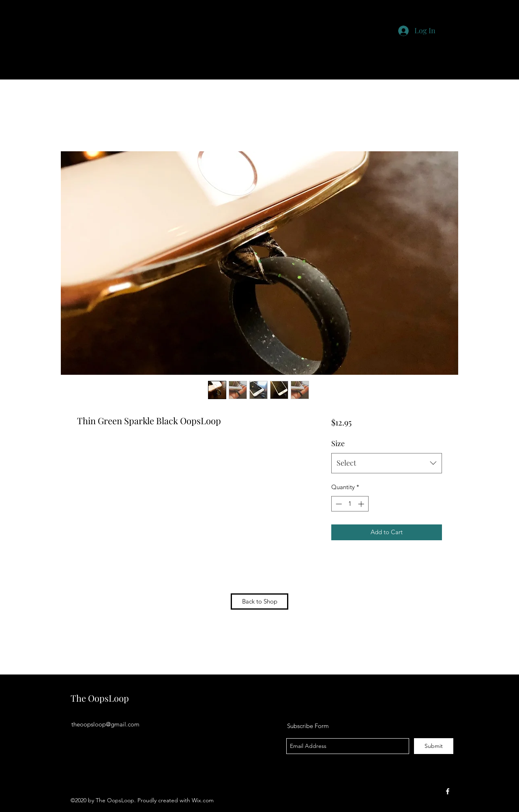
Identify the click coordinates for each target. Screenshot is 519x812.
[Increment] (362, 504)
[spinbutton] (350, 504)
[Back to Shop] (259, 601)
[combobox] (387, 463)
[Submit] (434, 746)
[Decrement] (338, 504)
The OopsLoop (100, 698)
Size (338, 443)
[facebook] (448, 791)
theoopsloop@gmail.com (105, 724)
